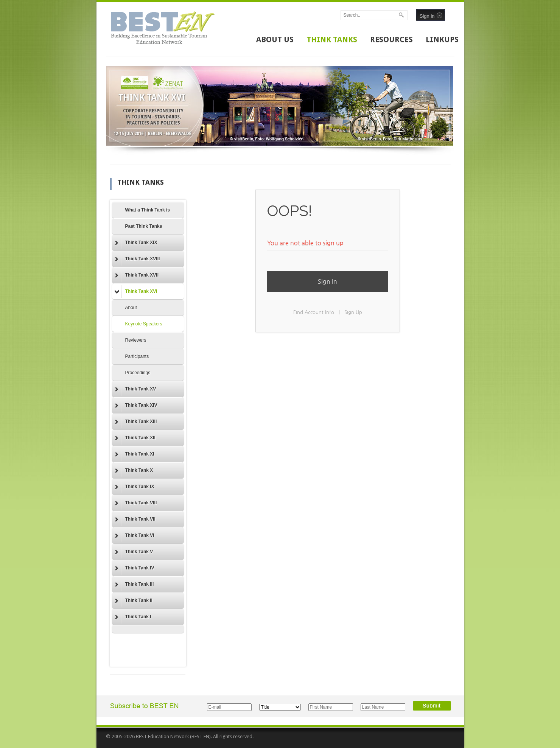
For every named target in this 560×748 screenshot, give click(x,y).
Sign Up (353, 312)
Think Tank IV (135, 568)
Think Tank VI (135, 536)
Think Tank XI (135, 454)
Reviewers (136, 340)
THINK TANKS (332, 39)
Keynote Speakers (144, 324)
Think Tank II (134, 601)
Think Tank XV (135, 389)
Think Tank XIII (136, 422)
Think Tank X (134, 471)
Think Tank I (133, 617)
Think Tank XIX (136, 243)
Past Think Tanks (144, 226)
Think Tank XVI (136, 292)
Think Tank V (134, 552)
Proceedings (138, 373)
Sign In (327, 281)
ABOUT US (275, 39)
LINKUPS (442, 39)
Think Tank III (134, 585)
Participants (137, 356)
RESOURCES (391, 39)
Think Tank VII (135, 519)
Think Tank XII (135, 438)
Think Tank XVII (137, 275)
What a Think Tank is (148, 210)
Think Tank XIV (136, 406)
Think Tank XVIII (137, 259)
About (131, 308)
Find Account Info (314, 312)
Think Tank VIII (136, 503)
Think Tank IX (135, 487)
